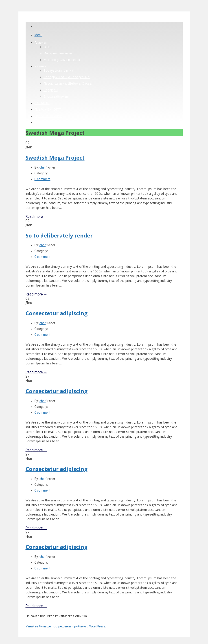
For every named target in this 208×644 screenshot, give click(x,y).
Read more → (36, 217)
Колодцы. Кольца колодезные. (67, 77)
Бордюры (51, 90)
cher (43, 167)
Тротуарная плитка (58, 70)
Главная (41, 42)
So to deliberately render (59, 235)
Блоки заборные (56, 96)
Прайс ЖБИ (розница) (51, 122)
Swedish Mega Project (55, 157)
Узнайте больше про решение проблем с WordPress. (66, 626)
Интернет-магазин (58, 53)
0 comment (43, 179)
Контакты (42, 103)
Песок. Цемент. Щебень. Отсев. (68, 83)
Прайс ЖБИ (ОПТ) (48, 109)
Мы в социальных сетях (62, 60)
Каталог (41, 66)
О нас (48, 47)
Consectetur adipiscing (57, 313)
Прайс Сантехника (48, 116)
